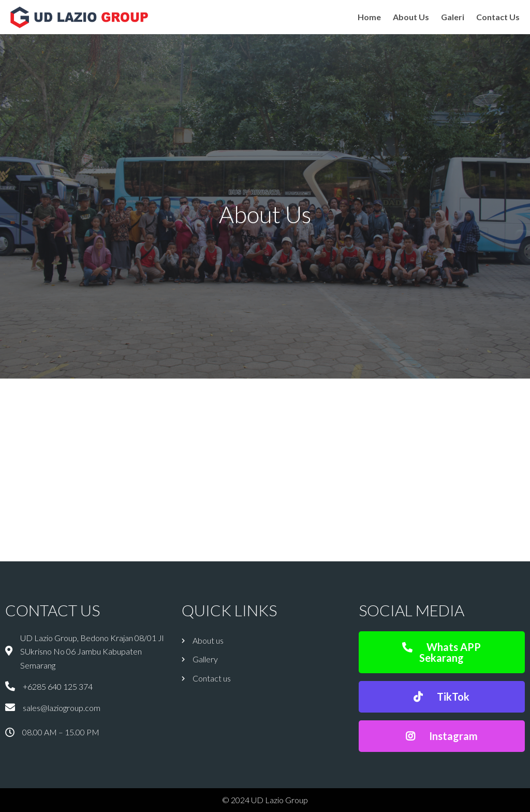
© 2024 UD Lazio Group (265, 800)
